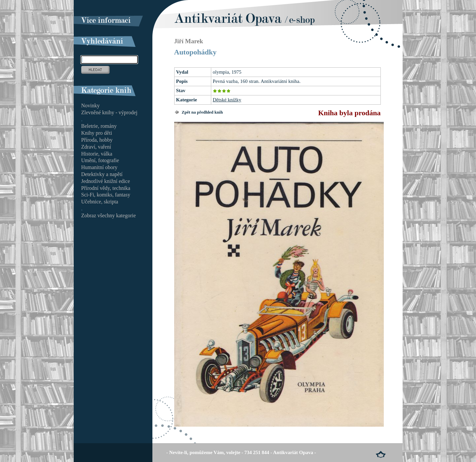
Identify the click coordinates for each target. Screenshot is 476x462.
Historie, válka (97, 154)
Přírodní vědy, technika (106, 188)
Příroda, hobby (97, 140)
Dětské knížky (227, 100)
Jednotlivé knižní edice (106, 181)
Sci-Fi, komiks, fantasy (106, 195)
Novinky (91, 106)
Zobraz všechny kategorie (109, 215)
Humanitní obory (99, 167)
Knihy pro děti (97, 133)
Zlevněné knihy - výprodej (109, 112)
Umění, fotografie (100, 160)
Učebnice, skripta (100, 202)
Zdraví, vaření (96, 147)
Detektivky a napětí (102, 174)
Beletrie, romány (99, 126)
